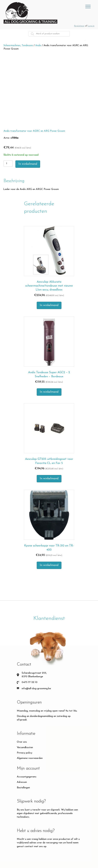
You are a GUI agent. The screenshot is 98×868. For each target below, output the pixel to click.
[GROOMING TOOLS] (88, 7)
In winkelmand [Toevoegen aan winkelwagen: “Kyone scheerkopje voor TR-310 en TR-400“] (49, 565)
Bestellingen (23, 788)
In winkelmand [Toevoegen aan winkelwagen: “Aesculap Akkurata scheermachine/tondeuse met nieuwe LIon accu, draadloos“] (49, 305)
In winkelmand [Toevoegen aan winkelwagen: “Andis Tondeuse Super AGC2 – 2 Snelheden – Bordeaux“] (49, 392)
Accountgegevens (27, 777)
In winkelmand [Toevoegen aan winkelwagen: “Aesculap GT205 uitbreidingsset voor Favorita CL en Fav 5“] (49, 479)
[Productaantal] (8, 164)
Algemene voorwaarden (30, 758)
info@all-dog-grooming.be (36, 689)
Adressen (22, 782)
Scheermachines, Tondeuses (18, 45)
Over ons (22, 742)
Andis (38, 45)
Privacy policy (25, 753)
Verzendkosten (25, 748)
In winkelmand (28, 164)
